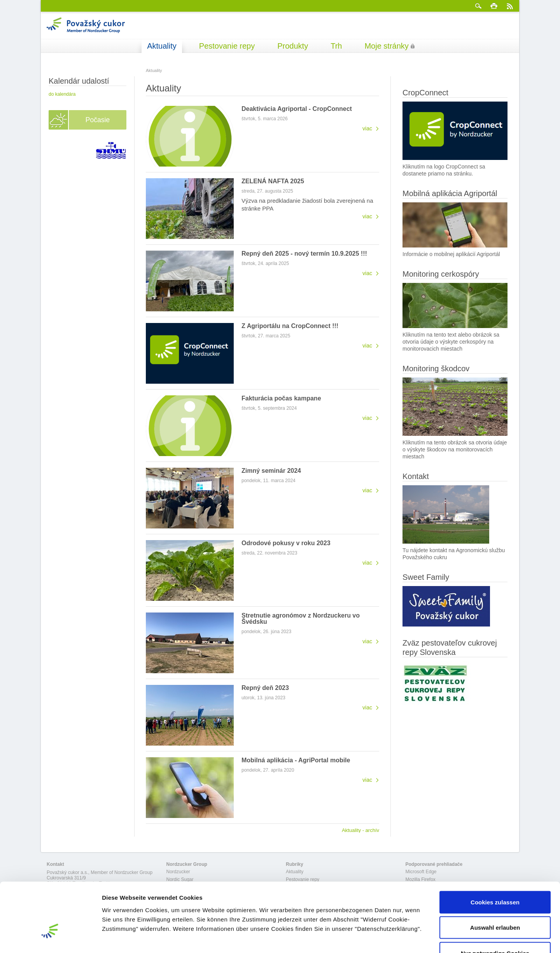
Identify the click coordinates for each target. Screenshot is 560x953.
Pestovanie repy (227, 46)
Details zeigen (414, 938)
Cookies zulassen (495, 851)
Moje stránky (386, 46)
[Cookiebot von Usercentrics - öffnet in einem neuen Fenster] (50, 938)
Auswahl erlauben (495, 877)
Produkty (293, 46)
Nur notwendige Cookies (495, 902)
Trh (336, 46)
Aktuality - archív (360, 830)
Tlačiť (494, 6)
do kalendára (62, 94)
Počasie (98, 120)
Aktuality (162, 46)
